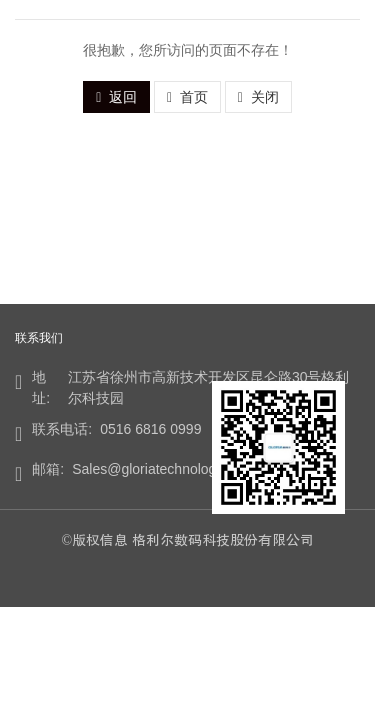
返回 (116, 97)
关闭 (258, 97)
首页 (187, 97)
